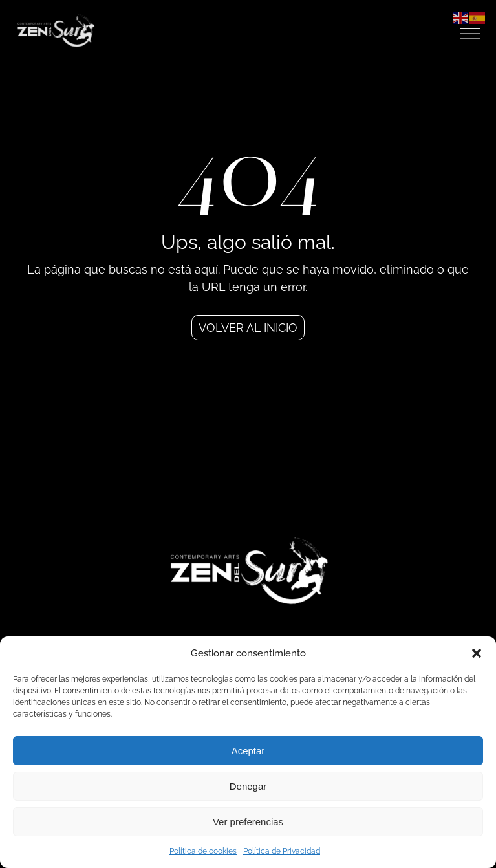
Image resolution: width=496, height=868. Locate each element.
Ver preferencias (248, 822)
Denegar (248, 786)
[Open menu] (470, 34)
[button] (477, 653)
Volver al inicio (248, 328)
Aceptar (248, 751)
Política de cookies (203, 851)
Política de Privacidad (282, 851)
